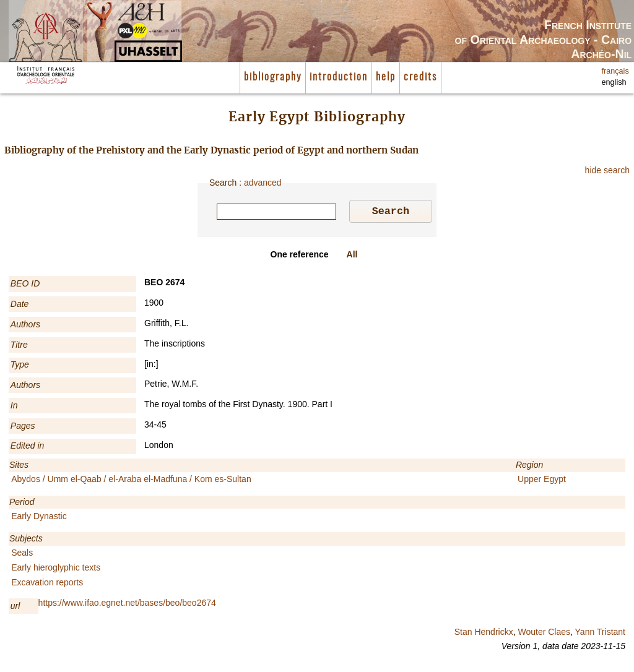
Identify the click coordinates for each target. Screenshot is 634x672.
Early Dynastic (39, 518)
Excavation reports (47, 584)
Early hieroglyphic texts (56, 569)
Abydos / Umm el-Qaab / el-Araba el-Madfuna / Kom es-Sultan (131, 481)
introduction (339, 77)
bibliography (273, 77)
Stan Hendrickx (484, 634)
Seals (22, 554)
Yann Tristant (600, 634)
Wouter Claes (544, 634)
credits (420, 77)
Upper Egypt (542, 481)
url (15, 608)
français (615, 71)
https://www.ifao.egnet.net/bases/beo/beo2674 (127, 605)
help (386, 77)
